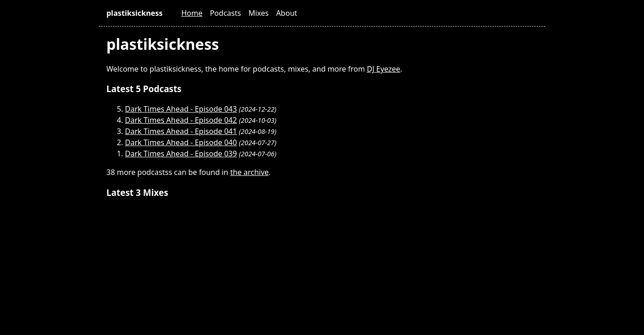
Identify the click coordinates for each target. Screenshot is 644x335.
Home (192, 13)
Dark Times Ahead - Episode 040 (181, 142)
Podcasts (226, 13)
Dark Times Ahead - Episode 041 (181, 131)
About (286, 13)
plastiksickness (135, 13)
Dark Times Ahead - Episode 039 (181, 154)
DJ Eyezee (384, 69)
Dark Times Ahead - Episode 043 (181, 109)
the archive (249, 172)
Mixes (259, 13)
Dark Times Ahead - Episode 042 (181, 120)
